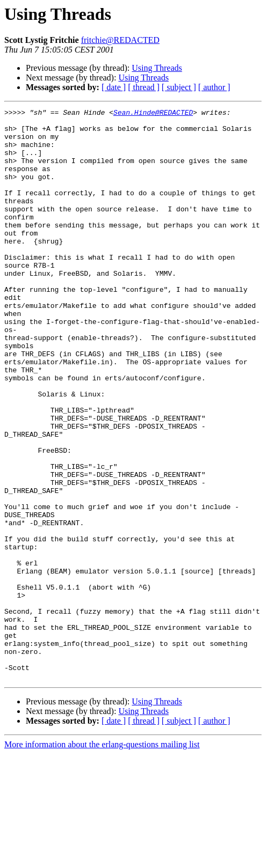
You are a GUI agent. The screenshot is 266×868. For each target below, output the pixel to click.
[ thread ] (144, 87)
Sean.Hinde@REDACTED (153, 114)
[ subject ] (179, 87)
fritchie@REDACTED (120, 40)
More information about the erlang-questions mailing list (102, 859)
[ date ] (114, 87)
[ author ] (214, 87)
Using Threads (157, 68)
